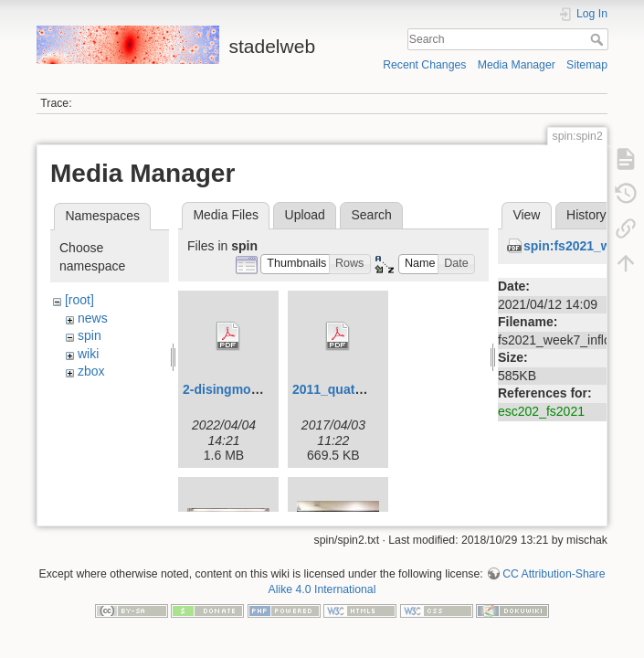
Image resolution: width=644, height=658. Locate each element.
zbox (91, 371)
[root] (79, 300)
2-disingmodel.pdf (238, 389)
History (586, 215)
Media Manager (517, 65)
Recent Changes (424, 65)
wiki (88, 354)
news (93, 318)
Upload (305, 215)
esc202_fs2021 (541, 411)
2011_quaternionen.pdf (362, 389)
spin (90, 335)
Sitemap (587, 65)
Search (599, 39)
